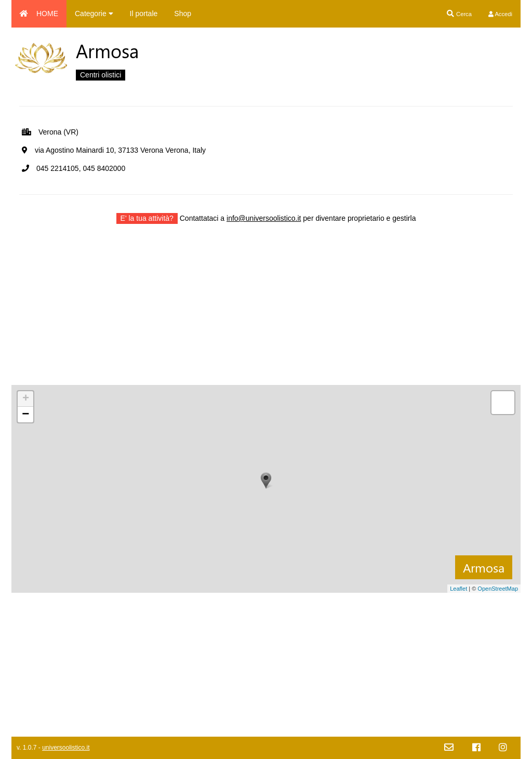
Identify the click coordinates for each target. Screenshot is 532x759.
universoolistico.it (66, 748)
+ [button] (26, 399)
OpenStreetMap (498, 589)
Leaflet (458, 589)
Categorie (94, 14)
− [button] (25, 415)
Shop (183, 14)
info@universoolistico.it (264, 218)
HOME (39, 14)
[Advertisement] (266, 312)
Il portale (144, 14)
